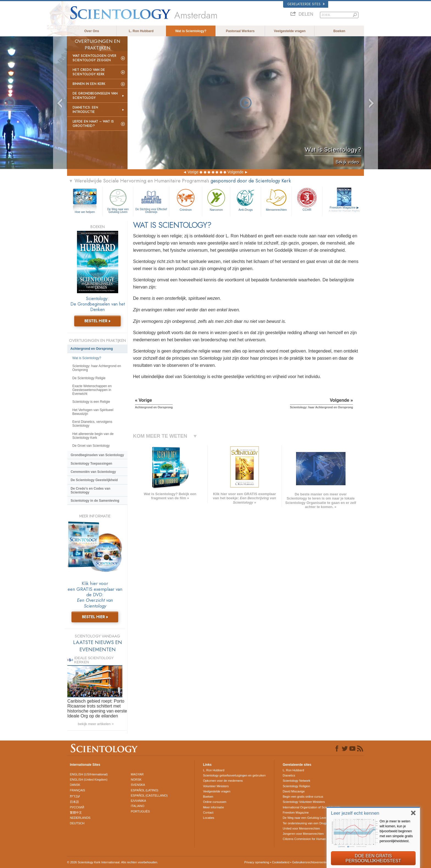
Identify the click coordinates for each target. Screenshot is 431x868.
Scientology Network (296, 781)
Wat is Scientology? (191, 31)
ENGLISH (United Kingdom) (89, 780)
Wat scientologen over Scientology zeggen (94, 58)
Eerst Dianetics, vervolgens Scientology (92, 424)
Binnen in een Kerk (89, 84)
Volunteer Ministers (216, 786)
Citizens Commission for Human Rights (309, 839)
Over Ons (92, 31)
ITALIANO (138, 806)
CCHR (307, 199)
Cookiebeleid (281, 862)
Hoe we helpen (85, 212)
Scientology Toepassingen (91, 464)
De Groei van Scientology (91, 446)
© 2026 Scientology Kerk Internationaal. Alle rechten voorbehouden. (113, 862)
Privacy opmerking (257, 862)
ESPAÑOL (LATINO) (145, 790)
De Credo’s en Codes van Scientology (90, 490)
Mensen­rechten (276, 199)
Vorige (193, 172)
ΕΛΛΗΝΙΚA (139, 801)
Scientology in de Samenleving (95, 501)
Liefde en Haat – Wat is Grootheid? (93, 124)
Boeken (339, 31)
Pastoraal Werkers (240, 31)
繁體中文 (76, 812)
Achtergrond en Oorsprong (92, 349)
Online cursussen (215, 802)
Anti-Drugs (245, 199)
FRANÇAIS (78, 790)
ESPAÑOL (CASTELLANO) (149, 795)
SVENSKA (138, 785)
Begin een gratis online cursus (303, 797)
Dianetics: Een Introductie (85, 110)
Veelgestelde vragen (290, 31)
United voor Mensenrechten (301, 828)
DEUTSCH (77, 823)
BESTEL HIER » (97, 321)
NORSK (136, 780)
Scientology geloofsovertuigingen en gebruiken (234, 775)
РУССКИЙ (77, 807)
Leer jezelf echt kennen (355, 813)
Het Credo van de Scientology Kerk (89, 72)
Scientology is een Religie (91, 402)
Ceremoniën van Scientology (93, 472)
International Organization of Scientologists (311, 807)
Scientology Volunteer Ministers (304, 802)
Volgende (235, 172)
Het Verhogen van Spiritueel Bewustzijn (93, 412)
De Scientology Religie (89, 378)
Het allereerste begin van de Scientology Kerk (93, 436)
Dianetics (289, 775)
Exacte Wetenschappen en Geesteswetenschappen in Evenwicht (92, 390)
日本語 (74, 802)
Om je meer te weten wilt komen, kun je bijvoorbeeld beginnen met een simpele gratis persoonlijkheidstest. (396, 831)
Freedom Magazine (344, 209)
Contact (208, 812)
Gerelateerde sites (306, 4)
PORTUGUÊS (140, 811)
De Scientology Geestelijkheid (94, 480)
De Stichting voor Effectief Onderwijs (151, 200)
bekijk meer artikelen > (96, 724)
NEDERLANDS (80, 818)
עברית (75, 796)
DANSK (75, 785)
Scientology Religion (296, 786)
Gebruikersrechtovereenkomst (312, 862)
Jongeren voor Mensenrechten (303, 834)
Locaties (208, 818)
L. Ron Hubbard (141, 31)
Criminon (186, 199)
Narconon (216, 199)
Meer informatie (213, 807)
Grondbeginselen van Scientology (97, 455)
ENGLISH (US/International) (89, 774)
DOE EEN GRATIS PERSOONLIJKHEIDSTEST (373, 858)
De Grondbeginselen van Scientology (95, 96)
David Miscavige (294, 791)
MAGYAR (137, 774)
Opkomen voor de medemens (223, 781)
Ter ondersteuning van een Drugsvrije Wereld (313, 823)
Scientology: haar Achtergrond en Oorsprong (97, 368)
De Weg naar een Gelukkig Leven (118, 200)
